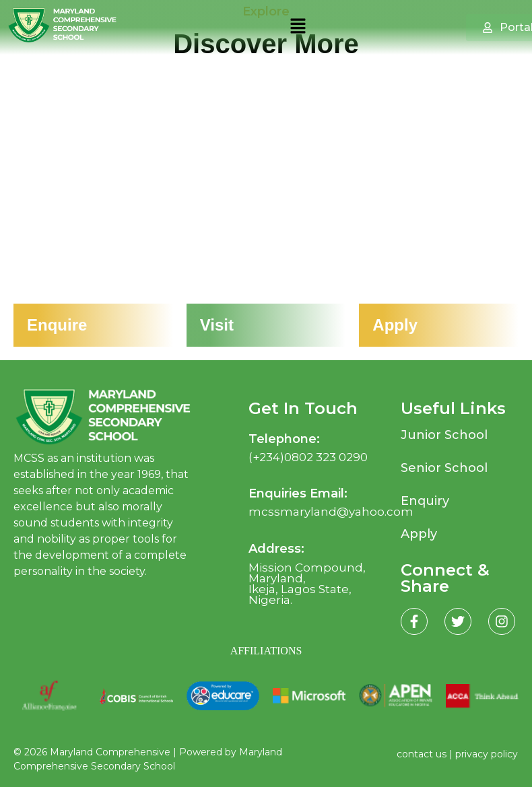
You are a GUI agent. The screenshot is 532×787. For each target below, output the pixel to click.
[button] (298, 27)
